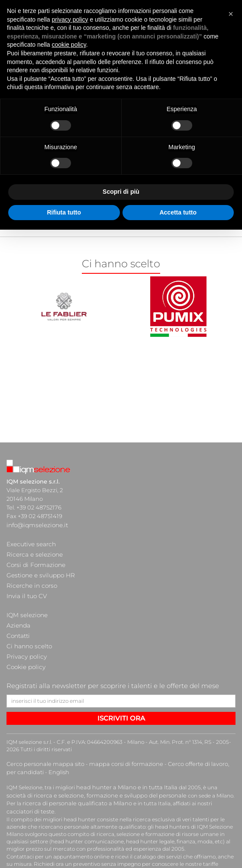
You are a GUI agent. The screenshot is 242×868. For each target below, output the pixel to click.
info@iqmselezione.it (35, 525)
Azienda (18, 611)
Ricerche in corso (30, 577)
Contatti (18, 620)
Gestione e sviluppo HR (39, 568)
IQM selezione (26, 602)
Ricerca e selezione (33, 551)
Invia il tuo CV (25, 585)
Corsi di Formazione (34, 559)
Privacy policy (25, 637)
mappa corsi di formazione (117, 742)
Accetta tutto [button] (178, 212)
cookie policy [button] (69, 45)
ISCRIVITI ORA (121, 696)
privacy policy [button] (70, 19)
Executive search (30, 542)
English (45, 749)
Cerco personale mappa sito (42, 742)
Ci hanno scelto (28, 628)
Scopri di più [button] (121, 192)
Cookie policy (25, 646)
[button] (231, 14)
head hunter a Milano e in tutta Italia (123, 764)
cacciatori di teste (186, 779)
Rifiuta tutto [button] (64, 212)
